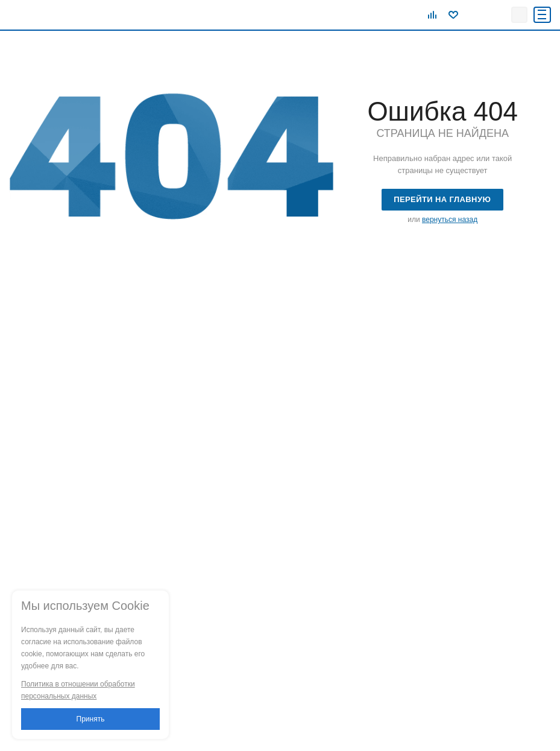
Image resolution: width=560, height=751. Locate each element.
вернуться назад (450, 220)
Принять (91, 719)
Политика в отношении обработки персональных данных (78, 690)
